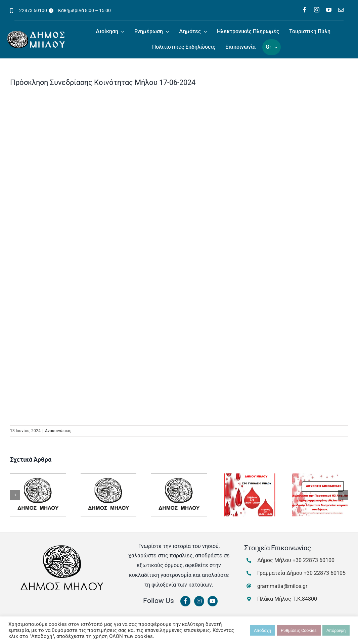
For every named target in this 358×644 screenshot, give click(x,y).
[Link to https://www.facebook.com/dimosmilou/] (185, 601)
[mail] (341, 10)
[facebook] (305, 10)
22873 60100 (33, 10)
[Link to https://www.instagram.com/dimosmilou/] (199, 601)
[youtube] (329, 10)
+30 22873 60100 (314, 560)
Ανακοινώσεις (58, 431)
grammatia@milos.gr (282, 586)
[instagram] (317, 10)
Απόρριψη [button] (336, 630)
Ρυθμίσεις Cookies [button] (299, 630)
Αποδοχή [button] (262, 630)
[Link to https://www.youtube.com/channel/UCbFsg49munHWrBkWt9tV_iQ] (213, 601)
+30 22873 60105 (325, 573)
